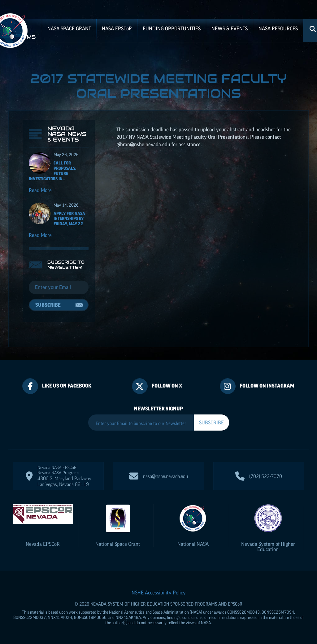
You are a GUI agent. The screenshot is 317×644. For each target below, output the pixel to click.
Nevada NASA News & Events (67, 134)
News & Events (230, 28)
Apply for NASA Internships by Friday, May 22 (69, 219)
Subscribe (48, 305)
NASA (117, 28)
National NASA (193, 544)
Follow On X (167, 386)
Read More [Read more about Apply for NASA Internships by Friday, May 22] (40, 235)
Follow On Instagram (267, 386)
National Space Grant (118, 544)
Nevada (43, 544)
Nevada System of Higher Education (268, 547)
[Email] (59, 287)
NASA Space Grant (69, 28)
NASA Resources (278, 28)
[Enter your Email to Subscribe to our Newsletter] (141, 423)
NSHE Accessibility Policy (159, 593)
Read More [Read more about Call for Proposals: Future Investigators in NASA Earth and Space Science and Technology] (40, 190)
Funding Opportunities (172, 28)
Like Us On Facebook (67, 386)
